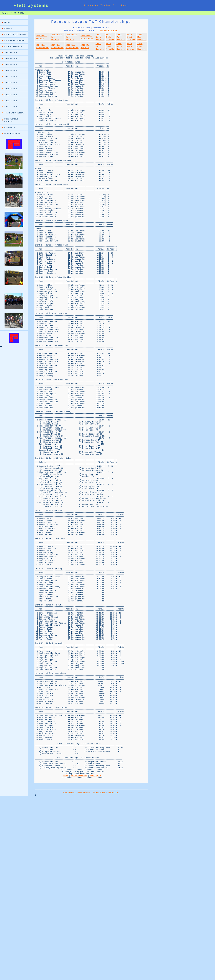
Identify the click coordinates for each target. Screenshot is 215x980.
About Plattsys (79, 956)
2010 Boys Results (110, 46)
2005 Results (11, 107)
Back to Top (114, 974)
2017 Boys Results (100, 37)
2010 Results (11, 77)
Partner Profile (99, 974)
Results (8, 28)
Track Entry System (14, 113)
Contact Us (10, 128)
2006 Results (11, 101)
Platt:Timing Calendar (15, 34)
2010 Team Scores (131, 46)
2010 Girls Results (121, 46)
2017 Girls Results (110, 37)
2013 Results (11, 58)
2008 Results (11, 89)
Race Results (84, 974)
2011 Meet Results (100, 46)
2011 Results (11, 71)
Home (7, 22)
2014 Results (11, 52)
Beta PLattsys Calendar (11, 120)
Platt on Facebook (13, 46)
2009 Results (11, 83)
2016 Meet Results (131, 37)
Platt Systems (70, 974)
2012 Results (11, 65)
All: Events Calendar (15, 40)
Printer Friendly (12, 134)
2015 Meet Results (142, 37)
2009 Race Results (142, 46)
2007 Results (11, 95)
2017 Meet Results (121, 37)
